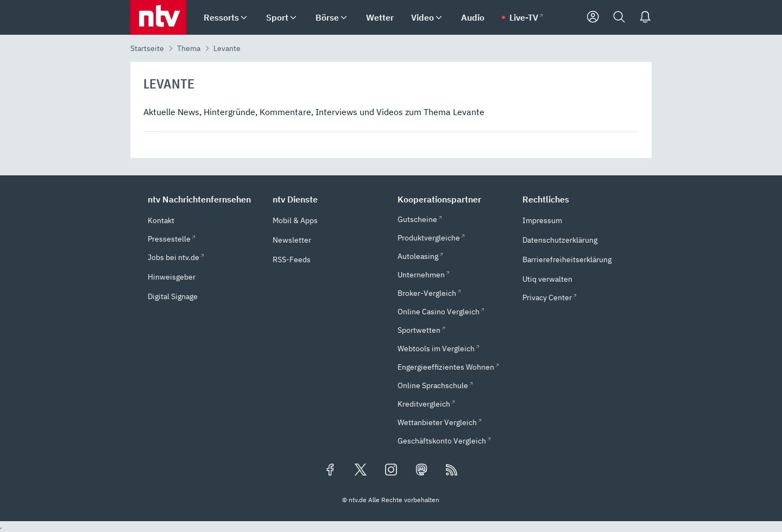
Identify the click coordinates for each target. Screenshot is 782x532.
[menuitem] (244, 18)
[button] (204, 199)
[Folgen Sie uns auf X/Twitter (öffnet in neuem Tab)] (361, 471)
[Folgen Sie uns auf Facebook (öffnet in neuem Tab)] (330, 471)
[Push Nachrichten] (645, 17)
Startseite (147, 48)
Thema (189, 48)
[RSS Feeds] (452, 471)
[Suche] (619, 17)
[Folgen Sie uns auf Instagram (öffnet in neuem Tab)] (391, 471)
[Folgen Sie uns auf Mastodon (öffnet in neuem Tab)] (421, 471)
